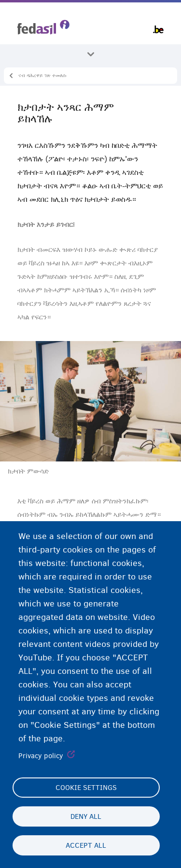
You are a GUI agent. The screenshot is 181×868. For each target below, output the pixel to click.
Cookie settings (86, 788)
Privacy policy (41, 756)
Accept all (86, 845)
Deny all (86, 816)
